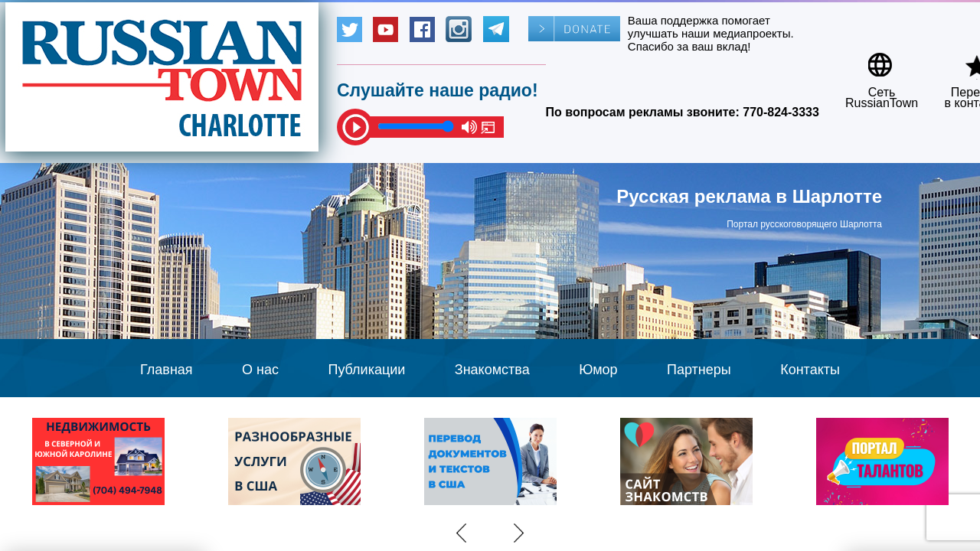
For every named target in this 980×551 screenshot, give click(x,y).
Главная (167, 370)
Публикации (366, 370)
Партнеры (699, 370)
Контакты (810, 370)
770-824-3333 (781, 112)
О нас (260, 370)
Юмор (598, 370)
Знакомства (492, 370)
